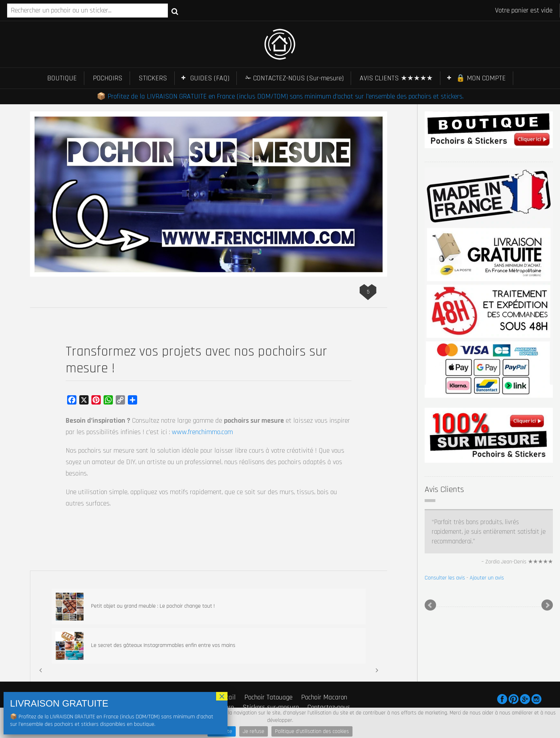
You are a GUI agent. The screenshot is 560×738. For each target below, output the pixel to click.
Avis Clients (444, 490)
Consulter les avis (445, 578)
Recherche (175, 11)
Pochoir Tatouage (268, 697)
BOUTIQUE (62, 78)
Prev (430, 605)
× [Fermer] (222, 696)
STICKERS (153, 78)
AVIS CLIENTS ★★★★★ (396, 78)
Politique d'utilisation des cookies (312, 731)
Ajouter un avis (487, 578)
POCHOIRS (108, 78)
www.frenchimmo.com (202, 432)
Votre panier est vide (524, 10)
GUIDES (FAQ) (210, 78)
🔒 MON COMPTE (481, 78)
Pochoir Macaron (324, 697)
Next (547, 605)
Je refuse (254, 731)
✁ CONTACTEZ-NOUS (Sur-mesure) (294, 78)
